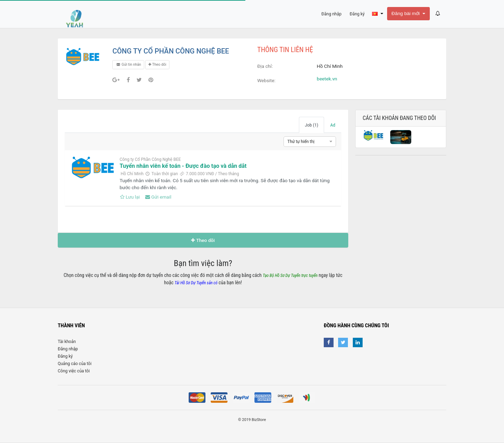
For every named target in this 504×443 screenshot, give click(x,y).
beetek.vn (327, 79)
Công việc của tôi (74, 371)
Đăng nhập (68, 349)
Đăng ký (65, 356)
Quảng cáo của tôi (75, 364)
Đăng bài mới (406, 13)
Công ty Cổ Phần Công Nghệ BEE (150, 159)
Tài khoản (67, 342)
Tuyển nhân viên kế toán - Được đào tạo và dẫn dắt (183, 166)
